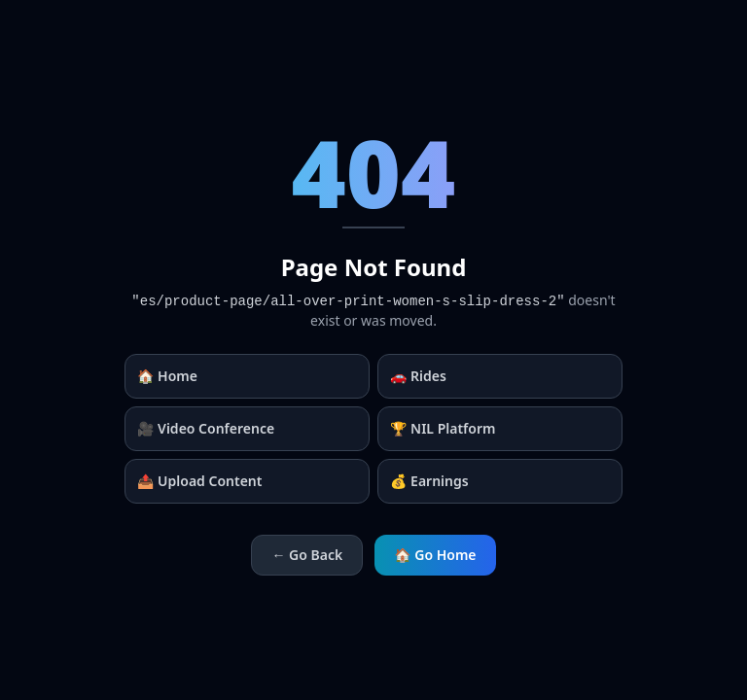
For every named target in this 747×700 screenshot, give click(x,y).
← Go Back (307, 555)
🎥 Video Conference (206, 428)
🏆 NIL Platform (443, 428)
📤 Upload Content (199, 481)
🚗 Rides (418, 376)
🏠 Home (167, 376)
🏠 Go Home (435, 555)
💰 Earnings (429, 481)
